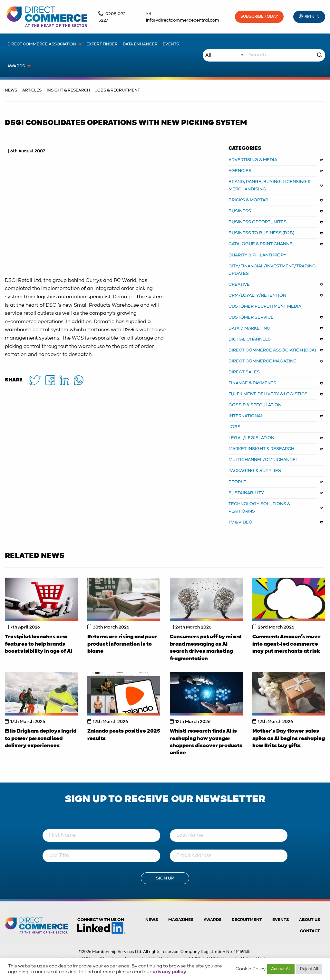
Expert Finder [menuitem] (102, 44)
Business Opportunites (257, 222)
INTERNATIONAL (246, 416)
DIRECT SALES (244, 372)
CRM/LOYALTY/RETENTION (257, 295)
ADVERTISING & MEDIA (253, 160)
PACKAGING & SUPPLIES (255, 471)
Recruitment (247, 920)
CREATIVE (239, 284)
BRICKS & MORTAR (248, 200)
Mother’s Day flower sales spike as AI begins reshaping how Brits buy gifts (289, 739)
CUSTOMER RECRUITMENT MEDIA (265, 306)
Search (320, 55)
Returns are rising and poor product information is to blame (122, 644)
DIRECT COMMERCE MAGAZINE (262, 361)
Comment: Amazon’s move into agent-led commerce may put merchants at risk (286, 644)
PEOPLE (237, 482)
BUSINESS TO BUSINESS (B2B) (261, 233)
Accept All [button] (281, 969)
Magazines (181, 920)
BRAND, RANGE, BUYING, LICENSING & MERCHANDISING (270, 185)
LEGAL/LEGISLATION (251, 438)
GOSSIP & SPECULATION (255, 405)
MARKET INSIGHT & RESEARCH (261, 449)
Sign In (312, 17)
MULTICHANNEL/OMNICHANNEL (263, 460)
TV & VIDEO (240, 522)
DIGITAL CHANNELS (250, 339)
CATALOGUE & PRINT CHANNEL (262, 244)
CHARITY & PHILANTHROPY (257, 255)
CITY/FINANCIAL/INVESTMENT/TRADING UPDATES (272, 270)
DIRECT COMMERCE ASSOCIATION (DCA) (272, 350)
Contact (310, 931)
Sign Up (165, 878)
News (11, 90)
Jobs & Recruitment (118, 90)
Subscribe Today (259, 17)
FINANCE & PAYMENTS (252, 383)
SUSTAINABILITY (246, 493)
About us (310, 920)
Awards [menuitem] (16, 66)
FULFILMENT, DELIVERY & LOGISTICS (268, 394)
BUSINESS (240, 211)
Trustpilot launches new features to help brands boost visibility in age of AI (39, 644)
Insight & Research (68, 90)
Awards (213, 920)
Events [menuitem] (171, 44)
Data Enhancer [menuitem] (140, 44)
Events (281, 920)
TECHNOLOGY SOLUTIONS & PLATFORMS (259, 508)
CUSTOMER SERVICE (251, 317)
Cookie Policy (251, 969)
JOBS (234, 427)
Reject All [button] (309, 969)
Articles (32, 90)
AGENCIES (240, 171)
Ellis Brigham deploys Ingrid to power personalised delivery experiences (41, 739)
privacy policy (169, 972)
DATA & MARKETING (249, 328)
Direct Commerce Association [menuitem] (42, 44)
